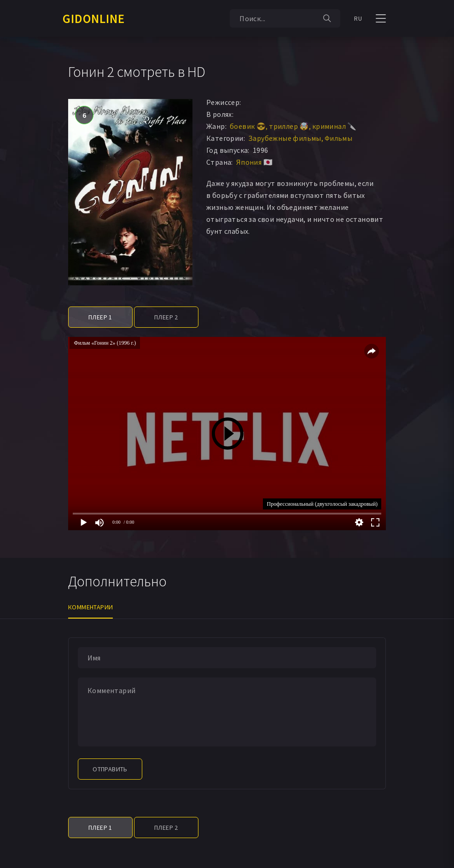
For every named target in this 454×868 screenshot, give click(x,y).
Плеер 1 (100, 317)
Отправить (110, 769)
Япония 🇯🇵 (254, 162)
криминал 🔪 (335, 126)
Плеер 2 (166, 317)
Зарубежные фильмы (285, 138)
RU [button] (358, 18)
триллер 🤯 (289, 126)
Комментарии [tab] (90, 607)
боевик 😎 (248, 126)
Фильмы (338, 138)
